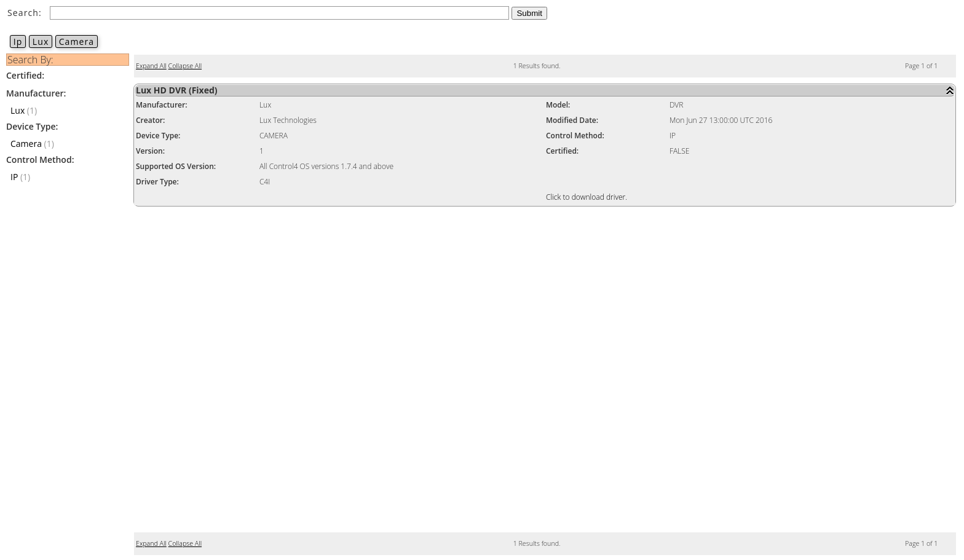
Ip (18, 41)
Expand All (151, 66)
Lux (41, 41)
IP (14, 177)
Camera (77, 41)
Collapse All (185, 66)
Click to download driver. (587, 197)
